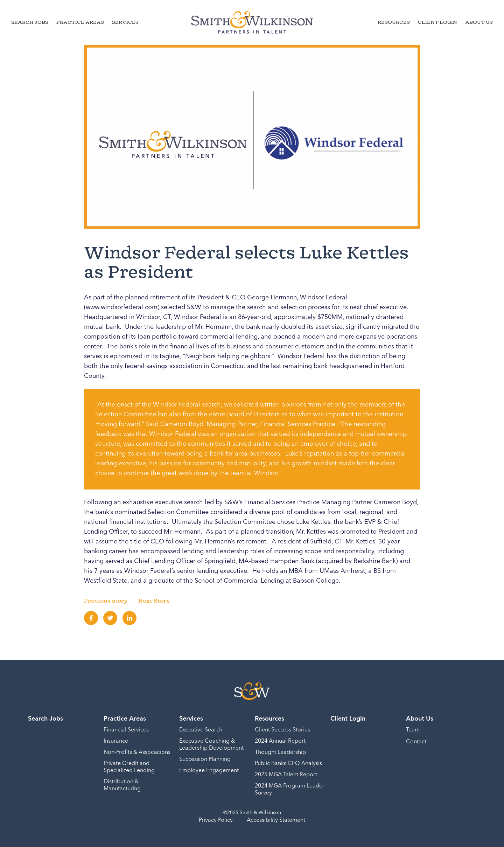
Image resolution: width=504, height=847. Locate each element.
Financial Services (126, 730)
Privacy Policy (216, 820)
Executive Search (201, 730)
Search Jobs (30, 22)
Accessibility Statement (276, 820)
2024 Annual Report (280, 741)
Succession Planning (205, 759)
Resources (394, 22)
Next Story (154, 600)
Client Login (437, 22)
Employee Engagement (209, 771)
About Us (479, 22)
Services (125, 22)
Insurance (116, 741)
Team (413, 730)
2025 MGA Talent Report (286, 775)
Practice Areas (80, 22)
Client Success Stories (282, 730)
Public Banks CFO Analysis (288, 764)
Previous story (106, 600)
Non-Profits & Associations (137, 752)
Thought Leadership (280, 752)
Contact (416, 742)
